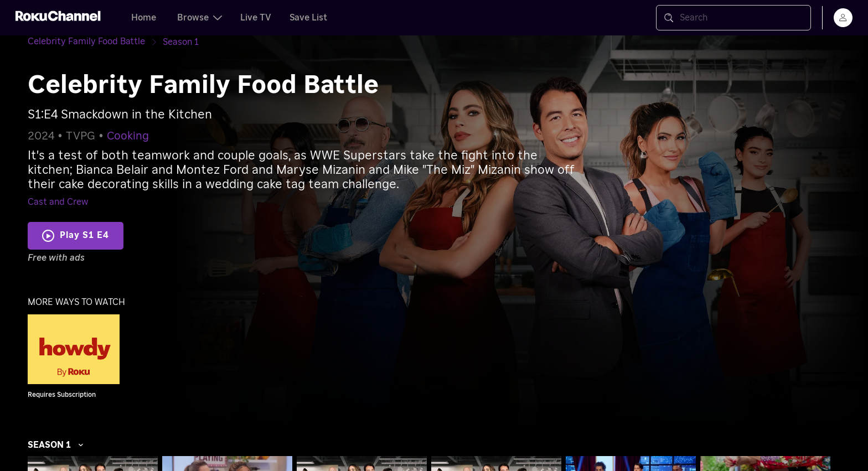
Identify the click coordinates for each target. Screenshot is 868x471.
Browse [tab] (200, 18)
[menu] (843, 18)
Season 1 (56, 445)
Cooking (128, 136)
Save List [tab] (308, 18)
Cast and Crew (58, 202)
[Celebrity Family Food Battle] (95, 42)
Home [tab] (144, 18)
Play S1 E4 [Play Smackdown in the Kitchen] (84, 235)
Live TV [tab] (256, 18)
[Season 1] (181, 42)
